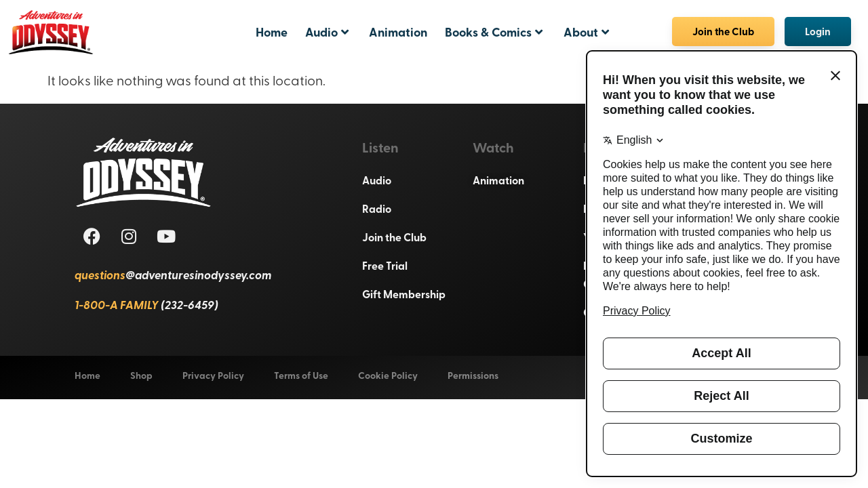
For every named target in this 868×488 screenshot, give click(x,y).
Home (272, 32)
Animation (398, 32)
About (586, 32)
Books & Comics (494, 32)
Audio (327, 32)
